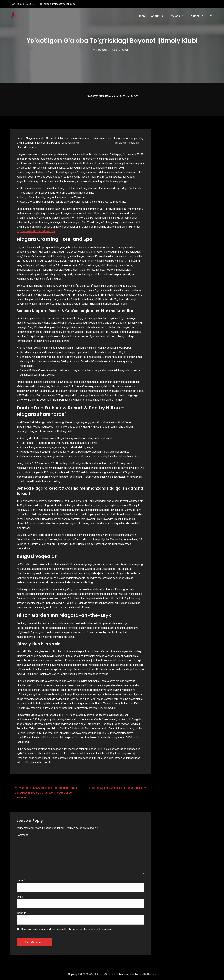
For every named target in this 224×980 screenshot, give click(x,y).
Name (21, 880)
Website (21, 913)
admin (125, 50)
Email (21, 897)
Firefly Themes (147, 974)
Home (142, 16)
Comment (22, 835)
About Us (157, 16)
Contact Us (196, 16)
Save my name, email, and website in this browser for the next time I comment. (67, 929)
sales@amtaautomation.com (59, 4)
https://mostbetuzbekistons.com (36, 231)
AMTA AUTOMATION (101, 974)
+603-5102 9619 (26, 4)
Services (174, 16)
